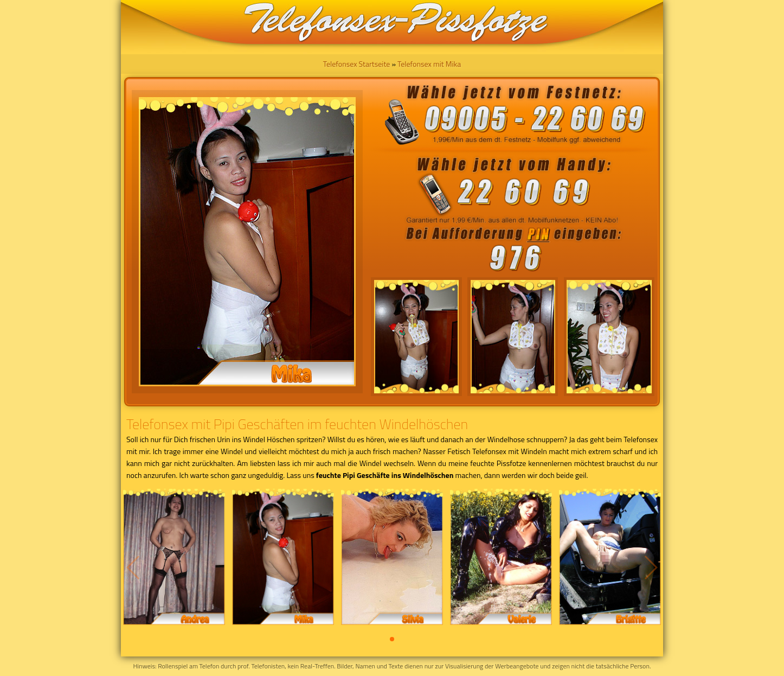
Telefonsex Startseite (357, 64)
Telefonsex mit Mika (429, 64)
